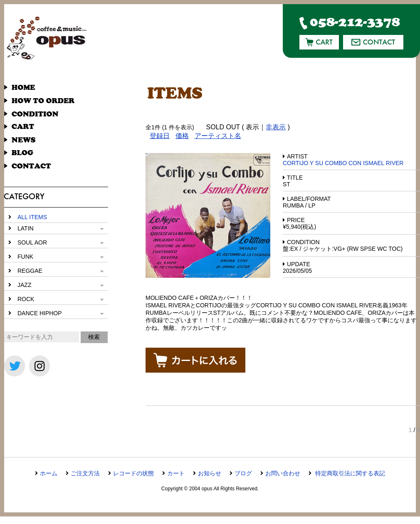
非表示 (276, 127)
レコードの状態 (133, 473)
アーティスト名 (218, 136)
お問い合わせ (283, 473)
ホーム (49, 473)
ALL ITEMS (32, 217)
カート (176, 473)
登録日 (160, 136)
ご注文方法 (85, 473)
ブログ (243, 473)
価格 (182, 136)
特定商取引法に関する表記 (349, 473)
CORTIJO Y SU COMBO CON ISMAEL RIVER (343, 163)
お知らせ (210, 473)
